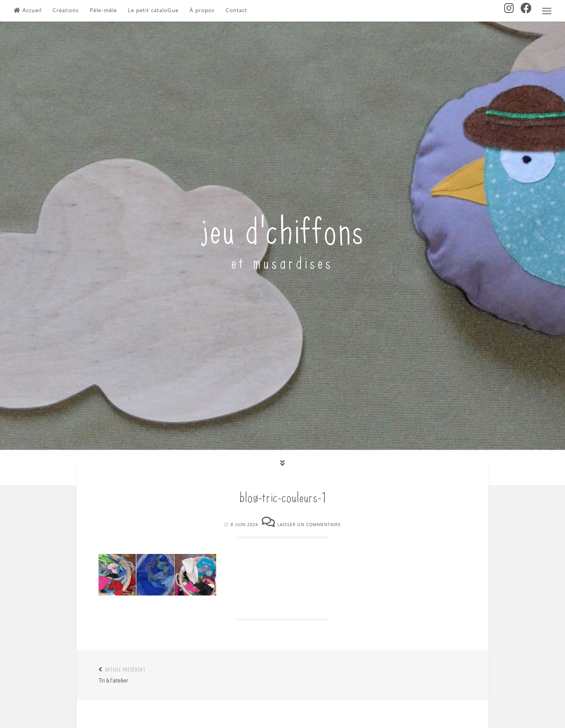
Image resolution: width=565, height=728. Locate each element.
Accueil (28, 11)
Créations (66, 11)
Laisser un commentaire (309, 525)
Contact (236, 11)
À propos (202, 11)
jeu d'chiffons (283, 228)
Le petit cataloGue (153, 11)
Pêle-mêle (103, 11)
